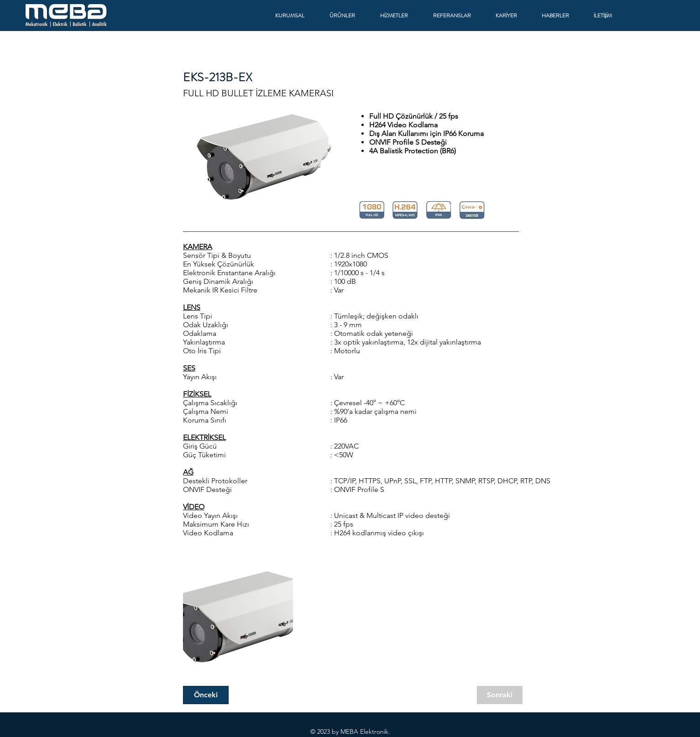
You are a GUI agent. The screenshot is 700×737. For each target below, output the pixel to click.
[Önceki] (206, 695)
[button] (295, 16)
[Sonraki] (500, 695)
